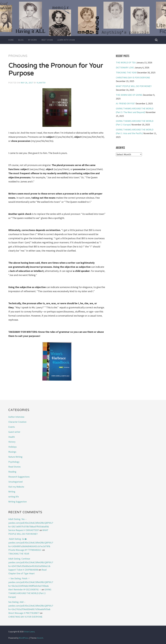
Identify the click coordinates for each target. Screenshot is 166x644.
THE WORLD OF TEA (126, 62)
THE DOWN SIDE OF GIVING (129, 95)
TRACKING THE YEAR (126, 73)
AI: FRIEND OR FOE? (125, 103)
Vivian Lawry (29, 632)
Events (12, 427)
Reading (12, 472)
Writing (12, 492)
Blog (21, 40)
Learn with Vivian (66, 40)
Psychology (14, 462)
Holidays (12, 447)
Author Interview (16, 417)
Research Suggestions (19, 477)
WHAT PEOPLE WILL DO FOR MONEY (134, 86)
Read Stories (14, 467)
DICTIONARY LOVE (125, 68)
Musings (12, 452)
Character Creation (17, 422)
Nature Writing (15, 457)
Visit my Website (16, 487)
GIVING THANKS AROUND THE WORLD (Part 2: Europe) (30, 593)
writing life (14, 497)
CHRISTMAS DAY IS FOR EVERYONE (133, 78)
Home (11, 40)
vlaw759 (41, 83)
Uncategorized (15, 482)
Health (12, 437)
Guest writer (14, 432)
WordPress (24, 638)
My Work (33, 40)
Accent (40, 638)
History (12, 442)
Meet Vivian (47, 40)
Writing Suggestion (17, 502)
